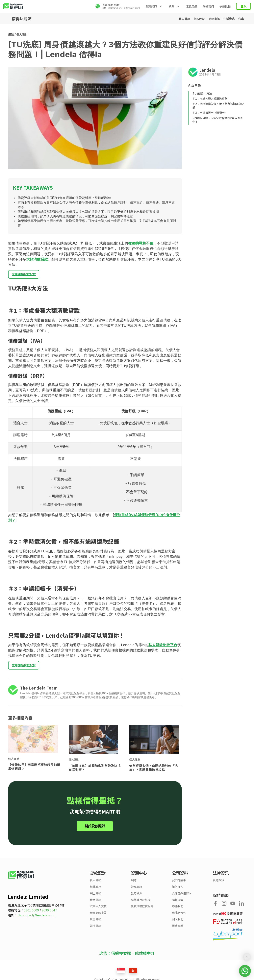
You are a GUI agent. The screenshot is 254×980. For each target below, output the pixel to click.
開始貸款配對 (95, 829)
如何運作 (178, 890)
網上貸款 (95, 896)
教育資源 (137, 896)
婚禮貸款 (95, 929)
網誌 (11, 34)
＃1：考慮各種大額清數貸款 (210, 98)
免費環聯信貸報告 (142, 909)
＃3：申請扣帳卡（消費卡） (210, 113)
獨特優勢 (178, 903)
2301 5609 (31, 913)
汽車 (240, 19)
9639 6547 (49, 913)
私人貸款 (171, 19)
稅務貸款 (95, 903)
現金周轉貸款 (98, 916)
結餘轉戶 (95, 890)
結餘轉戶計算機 (141, 903)
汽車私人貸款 (98, 909)
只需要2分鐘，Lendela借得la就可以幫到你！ (218, 120)
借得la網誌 (22, 19)
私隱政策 (218, 883)
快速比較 (225, 6)
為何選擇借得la (182, 896)
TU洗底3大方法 (202, 93)
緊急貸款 (95, 922)
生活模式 (225, 19)
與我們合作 (179, 916)
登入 (243, 6)
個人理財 (189, 19)
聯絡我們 (208, 6)
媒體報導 (178, 929)
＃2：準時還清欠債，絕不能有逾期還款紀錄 (218, 105)
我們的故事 (179, 883)
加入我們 (178, 922)
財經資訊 (207, 19)
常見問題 (192, 6)
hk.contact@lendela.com (36, 918)
